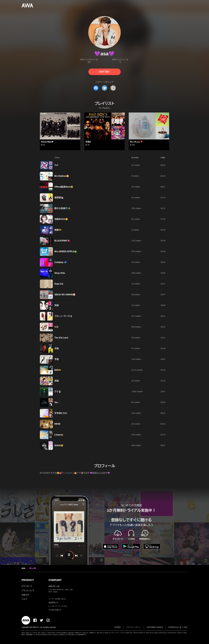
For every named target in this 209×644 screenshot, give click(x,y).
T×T (56, 165)
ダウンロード (27, 586)
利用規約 (118, 627)
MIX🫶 (58, 370)
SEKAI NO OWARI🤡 (65, 295)
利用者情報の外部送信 (155, 627)
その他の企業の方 (55, 610)
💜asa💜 (33, 568)
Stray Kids (60, 273)
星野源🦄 (59, 198)
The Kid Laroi (61, 338)
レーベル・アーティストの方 (58, 606)
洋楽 (57, 348)
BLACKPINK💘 (62, 241)
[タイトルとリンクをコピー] (113, 88)
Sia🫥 (57, 402)
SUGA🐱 (59, 445)
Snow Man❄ (47, 142)
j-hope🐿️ (59, 435)
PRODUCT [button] (28, 580)
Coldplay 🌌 (61, 262)
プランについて (28, 591)
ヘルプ (24, 599)
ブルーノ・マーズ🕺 (63, 316)
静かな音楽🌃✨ (62, 208)
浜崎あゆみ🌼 (61, 219)
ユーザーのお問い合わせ (57, 599)
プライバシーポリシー (134, 627)
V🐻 (56, 327)
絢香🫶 (58, 230)
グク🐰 (58, 392)
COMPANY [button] (55, 580)
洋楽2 (88, 142)
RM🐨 (57, 424)
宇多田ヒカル (61, 413)
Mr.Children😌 (62, 176)
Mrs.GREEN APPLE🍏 (66, 251)
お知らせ (25, 595)
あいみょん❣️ (136, 142)
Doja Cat (59, 284)
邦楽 (57, 305)
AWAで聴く (104, 72)
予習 (57, 359)
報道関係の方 (53, 603)
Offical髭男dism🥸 (64, 187)
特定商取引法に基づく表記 (178, 627)
